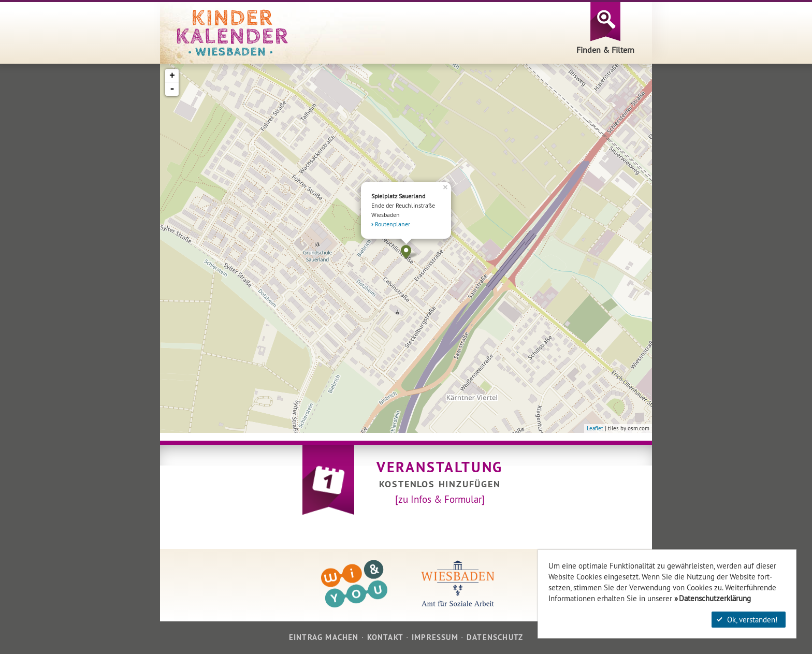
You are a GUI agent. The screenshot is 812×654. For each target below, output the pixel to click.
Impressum (435, 637)
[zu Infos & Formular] (440, 499)
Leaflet (595, 428)
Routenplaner (393, 224)
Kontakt (385, 637)
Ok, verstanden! (747, 620)
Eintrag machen (324, 637)
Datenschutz (495, 637)
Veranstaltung (440, 467)
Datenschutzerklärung (715, 598)
